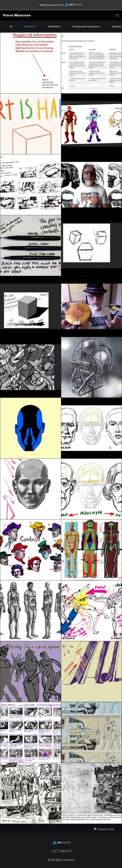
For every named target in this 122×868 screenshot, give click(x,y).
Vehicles (117, 27)
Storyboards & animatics (86, 27)
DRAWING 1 (30, 27)
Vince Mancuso (17, 15)
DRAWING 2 (55, 27)
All (11, 27)
